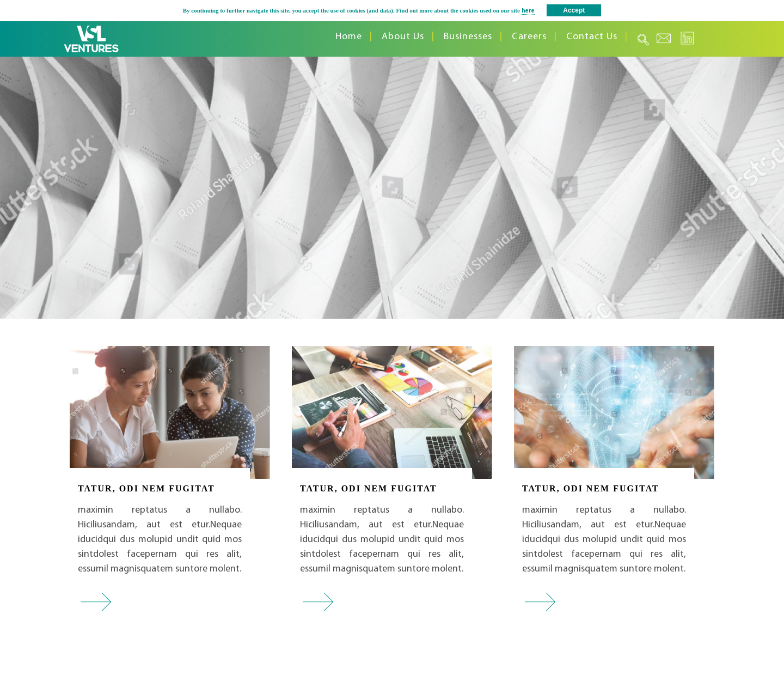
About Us (403, 37)
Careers (529, 37)
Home (349, 37)
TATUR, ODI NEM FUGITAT (146, 488)
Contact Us (592, 37)
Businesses (468, 37)
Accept (574, 10)
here (528, 11)
